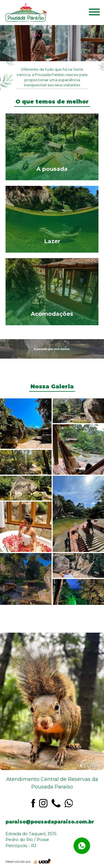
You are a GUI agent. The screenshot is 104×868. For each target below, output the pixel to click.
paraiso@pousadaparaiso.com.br (50, 822)
